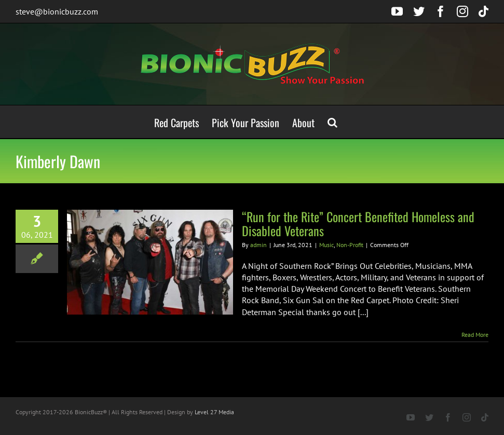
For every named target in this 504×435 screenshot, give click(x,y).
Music (326, 245)
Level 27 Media (214, 412)
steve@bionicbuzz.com (57, 11)
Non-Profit (350, 245)
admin (258, 245)
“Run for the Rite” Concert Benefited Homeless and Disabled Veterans (358, 223)
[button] (332, 122)
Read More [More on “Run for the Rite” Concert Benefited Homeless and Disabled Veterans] (475, 335)
